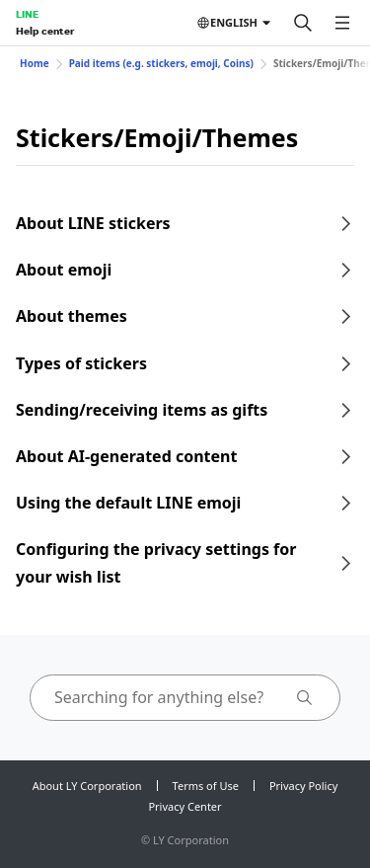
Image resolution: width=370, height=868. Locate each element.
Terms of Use (206, 786)
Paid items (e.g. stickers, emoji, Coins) (161, 63)
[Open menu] (342, 23)
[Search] (303, 23)
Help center (45, 31)
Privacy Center (185, 806)
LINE (27, 14)
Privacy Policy (303, 786)
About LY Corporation (87, 786)
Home (35, 63)
